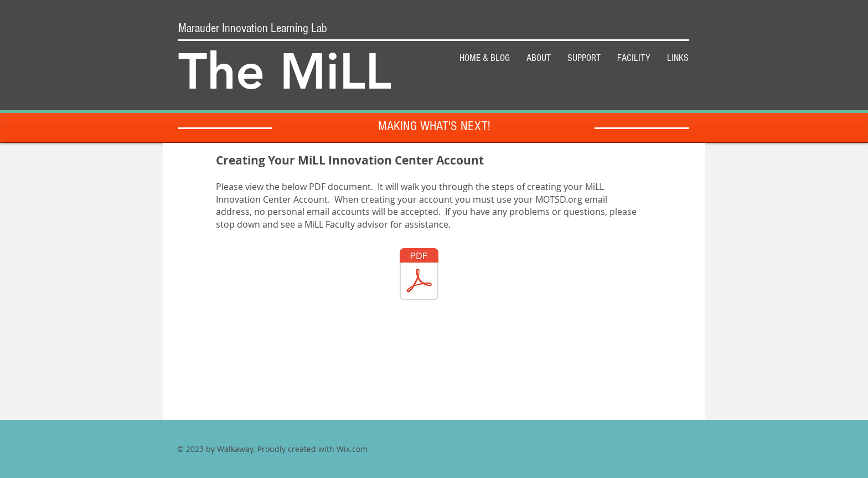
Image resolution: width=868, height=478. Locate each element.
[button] (584, 58)
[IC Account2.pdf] (419, 276)
